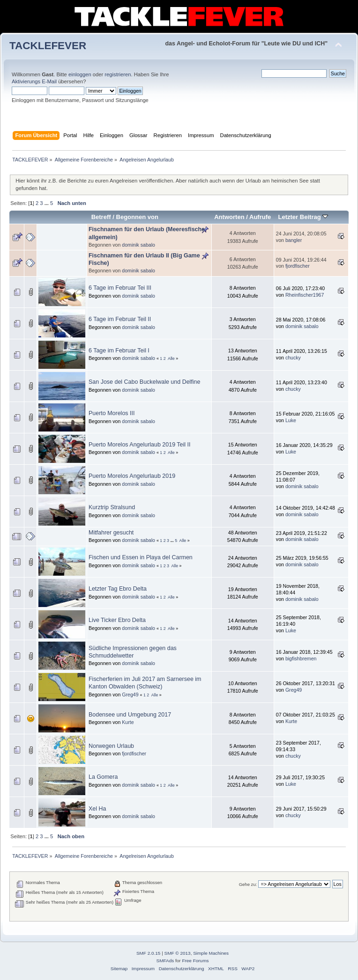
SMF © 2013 (178, 953)
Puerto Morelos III (112, 413)
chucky (293, 358)
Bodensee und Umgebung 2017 (130, 715)
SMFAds (165, 961)
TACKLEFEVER (48, 46)
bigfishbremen (301, 658)
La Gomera (103, 777)
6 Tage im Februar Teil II (120, 319)
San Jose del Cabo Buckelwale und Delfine (144, 382)
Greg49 (130, 695)
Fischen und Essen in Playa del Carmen (141, 557)
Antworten (229, 217)
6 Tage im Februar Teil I (119, 351)
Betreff (101, 217)
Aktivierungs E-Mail (34, 81)
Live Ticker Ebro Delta (117, 620)
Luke (291, 420)
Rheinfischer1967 (305, 295)
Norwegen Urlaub (111, 746)
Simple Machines (211, 953)
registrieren (118, 74)
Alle (171, 358)
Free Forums (195, 961)
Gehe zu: (248, 884)
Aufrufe (260, 217)
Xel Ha (97, 809)
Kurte (128, 722)
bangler (294, 240)
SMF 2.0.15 (149, 953)
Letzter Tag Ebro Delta (118, 589)
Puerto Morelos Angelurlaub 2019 (132, 476)
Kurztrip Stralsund (112, 507)
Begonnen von (138, 217)
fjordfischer (298, 266)
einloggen (80, 74)
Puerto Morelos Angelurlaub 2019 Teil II (139, 445)
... (47, 203)
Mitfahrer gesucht (111, 533)
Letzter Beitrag (303, 217)
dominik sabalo (138, 245)
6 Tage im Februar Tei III (120, 288)
